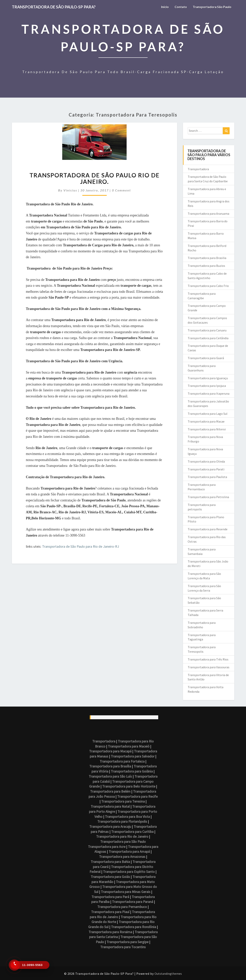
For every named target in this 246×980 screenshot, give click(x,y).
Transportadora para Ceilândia (208, 338)
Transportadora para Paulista (207, 477)
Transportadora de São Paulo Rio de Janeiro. (95, 178)
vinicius (70, 190)
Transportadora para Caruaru (207, 330)
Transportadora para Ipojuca (207, 386)
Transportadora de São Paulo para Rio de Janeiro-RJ (81, 546)
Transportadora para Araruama (208, 214)
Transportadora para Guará (206, 358)
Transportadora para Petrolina (208, 497)
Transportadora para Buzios (206, 266)
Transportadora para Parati (206, 469)
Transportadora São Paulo (212, 7)
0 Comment (121, 190)
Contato (181, 7)
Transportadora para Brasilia (207, 258)
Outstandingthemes (168, 974)
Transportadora (198, 169)
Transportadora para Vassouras (209, 667)
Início (165, 7)
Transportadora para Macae (206, 421)
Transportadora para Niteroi (207, 429)
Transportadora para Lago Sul (208, 414)
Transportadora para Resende (208, 529)
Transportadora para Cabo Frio (208, 286)
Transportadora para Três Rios (208, 659)
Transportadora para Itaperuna (209, 393)
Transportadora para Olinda (206, 461)
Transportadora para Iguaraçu (208, 378)
